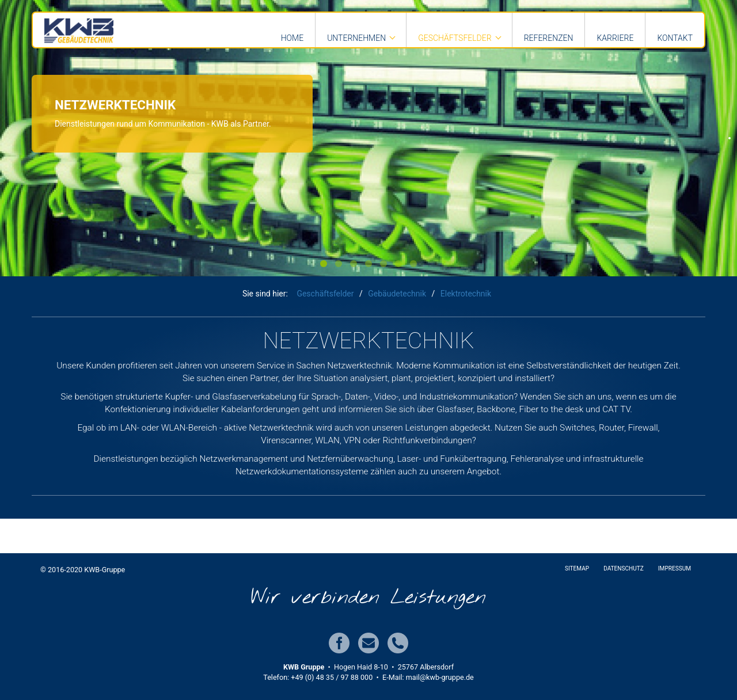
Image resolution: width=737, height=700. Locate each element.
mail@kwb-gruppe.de (440, 677)
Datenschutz (624, 568)
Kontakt (675, 38)
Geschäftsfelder (455, 38)
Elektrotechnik (466, 294)
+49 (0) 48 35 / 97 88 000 (332, 677)
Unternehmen (356, 38)
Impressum (675, 568)
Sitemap (577, 568)
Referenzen (549, 38)
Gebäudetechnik (397, 294)
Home (292, 38)
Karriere (615, 38)
